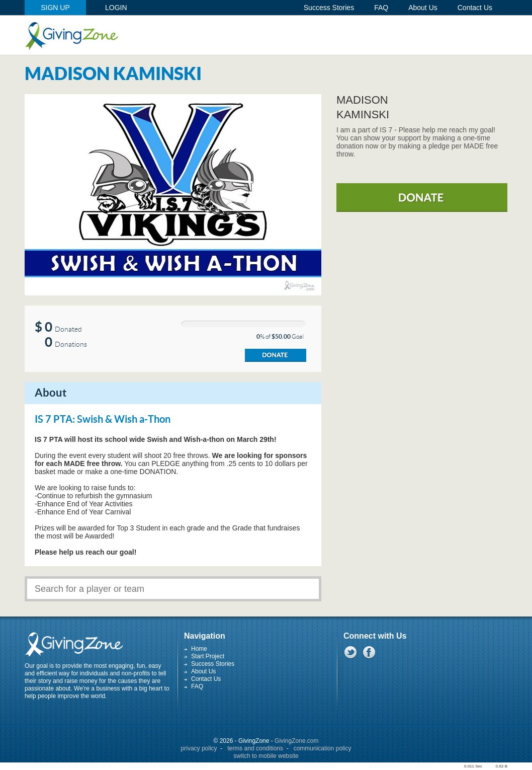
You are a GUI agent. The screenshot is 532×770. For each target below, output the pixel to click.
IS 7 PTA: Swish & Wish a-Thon (103, 420)
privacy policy (199, 748)
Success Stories (213, 664)
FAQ (197, 686)
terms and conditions (255, 748)
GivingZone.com (296, 741)
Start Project (208, 656)
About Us (203, 671)
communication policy (323, 748)
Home (199, 649)
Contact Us (206, 679)
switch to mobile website (266, 756)
